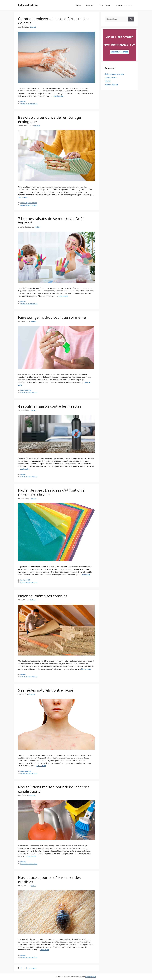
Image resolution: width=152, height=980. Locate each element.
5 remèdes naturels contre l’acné (46, 690)
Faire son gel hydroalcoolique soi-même (52, 317)
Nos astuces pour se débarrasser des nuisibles (49, 880)
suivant (32, 968)
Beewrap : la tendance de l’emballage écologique (49, 119)
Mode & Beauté (105, 5)
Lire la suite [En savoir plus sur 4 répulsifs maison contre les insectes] (25, 469)
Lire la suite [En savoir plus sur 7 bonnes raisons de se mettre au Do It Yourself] (63, 296)
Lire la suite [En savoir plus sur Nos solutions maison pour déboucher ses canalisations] (31, 856)
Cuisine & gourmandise (123, 5)
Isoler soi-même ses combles (43, 596)
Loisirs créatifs (90, 5)
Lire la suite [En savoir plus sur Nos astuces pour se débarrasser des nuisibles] (44, 950)
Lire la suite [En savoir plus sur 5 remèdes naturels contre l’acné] (41, 766)
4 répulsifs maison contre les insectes (50, 406)
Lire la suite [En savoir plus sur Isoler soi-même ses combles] (86, 669)
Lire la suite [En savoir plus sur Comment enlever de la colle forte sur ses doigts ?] (59, 96)
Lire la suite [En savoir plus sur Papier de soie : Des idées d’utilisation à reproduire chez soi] (85, 575)
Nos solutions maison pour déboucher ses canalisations (54, 789)
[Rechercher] (131, 19)
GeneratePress (90, 977)
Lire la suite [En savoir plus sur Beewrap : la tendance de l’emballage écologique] (23, 197)
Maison (78, 5)
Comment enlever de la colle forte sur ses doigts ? (53, 21)
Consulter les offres (120, 52)
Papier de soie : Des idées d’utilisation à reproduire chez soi (51, 492)
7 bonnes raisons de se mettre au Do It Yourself (51, 221)
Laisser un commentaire (29, 104)
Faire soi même (28, 5)
